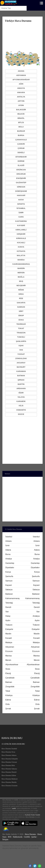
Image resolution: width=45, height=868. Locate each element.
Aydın (21, 105)
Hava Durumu (30, 834)
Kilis (21, 406)
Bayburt (21, 367)
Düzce (21, 414)
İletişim (5, 839)
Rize (21, 298)
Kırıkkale (21, 238)
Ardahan (21, 388)
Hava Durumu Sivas (8, 752)
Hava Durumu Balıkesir (10, 779)
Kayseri (21, 225)
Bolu (21, 127)
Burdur (21, 131)
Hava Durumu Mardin (9, 782)
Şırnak (21, 380)
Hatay (21, 200)
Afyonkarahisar (21, 80)
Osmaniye (21, 410)
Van (21, 350)
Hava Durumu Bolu (8, 765)
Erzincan (21, 170)
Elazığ (21, 165)
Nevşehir (21, 285)
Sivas (21, 320)
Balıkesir (21, 110)
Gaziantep (21, 183)
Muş (21, 281)
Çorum (21, 148)
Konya (21, 247)
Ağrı (21, 84)
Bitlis (21, 122)
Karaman (21, 371)
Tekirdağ (21, 324)
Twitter (33, 815)
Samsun (21, 307)
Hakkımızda (18, 837)
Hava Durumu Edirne (9, 775)
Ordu (21, 294)
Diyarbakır (21, 157)
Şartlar (34, 837)
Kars (21, 217)
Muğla (21, 277)
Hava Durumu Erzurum (9, 786)
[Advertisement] (22, 36)
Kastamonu (21, 221)
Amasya (21, 88)
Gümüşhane (21, 191)
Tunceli (21, 337)
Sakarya (21, 303)
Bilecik (21, 114)
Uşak (21, 346)
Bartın (21, 384)
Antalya (21, 97)
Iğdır (21, 393)
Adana (21, 71)
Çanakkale (21, 140)
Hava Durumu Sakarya (9, 769)
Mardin (21, 268)
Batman (21, 376)
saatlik (14, 808)
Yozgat (21, 354)
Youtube (38, 815)
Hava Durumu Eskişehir (10, 759)
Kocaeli (21, 243)
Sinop (21, 315)
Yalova (21, 397)
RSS (10, 837)
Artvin (21, 101)
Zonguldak (21, 358)
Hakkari (21, 195)
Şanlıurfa (21, 341)
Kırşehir (21, 234)
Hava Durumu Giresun (9, 762)
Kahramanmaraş (21, 264)
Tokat (21, 328)
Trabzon (21, 333)
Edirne (21, 161)
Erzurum (21, 174)
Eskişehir (21, 178)
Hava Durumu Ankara (9, 755)
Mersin (21, 273)
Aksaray (21, 363)
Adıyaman (21, 75)
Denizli (21, 152)
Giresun (21, 187)
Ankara (21, 92)
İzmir (21, 213)
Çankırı (21, 144)
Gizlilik (27, 837)
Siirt (21, 311)
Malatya (21, 255)
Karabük (21, 401)
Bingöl (21, 118)
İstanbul (21, 208)
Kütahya (21, 251)
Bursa (21, 135)
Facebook (28, 815)
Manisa (21, 260)
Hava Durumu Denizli (9, 772)
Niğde (21, 290)
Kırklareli (21, 230)
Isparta (21, 204)
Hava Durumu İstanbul (9, 749)
